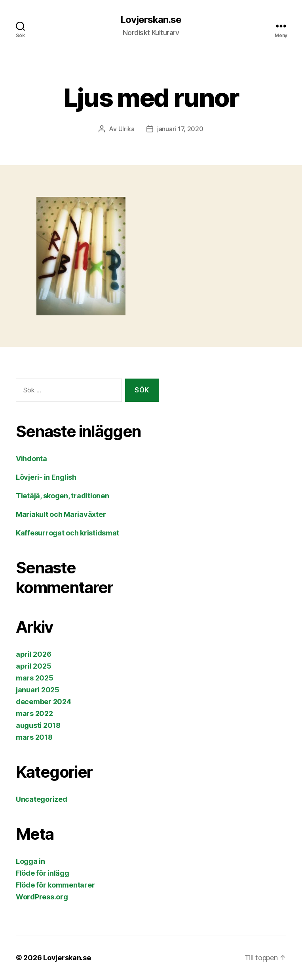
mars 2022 (34, 713)
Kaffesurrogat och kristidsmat (67, 533)
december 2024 (44, 702)
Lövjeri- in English (46, 477)
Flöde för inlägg (43, 873)
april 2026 (33, 654)
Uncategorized (42, 799)
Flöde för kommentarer (55, 885)
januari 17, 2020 (180, 129)
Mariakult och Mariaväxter (61, 514)
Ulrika (126, 129)
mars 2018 (34, 737)
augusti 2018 (38, 725)
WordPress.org (42, 897)
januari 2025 (38, 690)
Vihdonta (31, 459)
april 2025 (33, 666)
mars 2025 (35, 678)
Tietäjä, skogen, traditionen (62, 496)
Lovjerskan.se (151, 20)
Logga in (30, 861)
